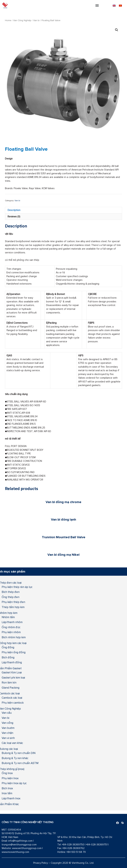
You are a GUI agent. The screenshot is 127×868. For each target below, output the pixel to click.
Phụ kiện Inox (10, 778)
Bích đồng (8, 657)
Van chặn (7, 733)
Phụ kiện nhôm (11, 632)
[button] (97, 5)
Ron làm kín (9, 682)
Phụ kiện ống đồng (14, 652)
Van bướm (8, 728)
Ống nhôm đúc (11, 627)
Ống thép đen (11, 597)
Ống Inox (7, 773)
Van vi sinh (8, 738)
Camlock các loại (12, 698)
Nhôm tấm (8, 617)
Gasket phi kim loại (13, 678)
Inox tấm (7, 793)
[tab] (63, 210)
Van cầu (7, 713)
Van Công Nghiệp (22, 20)
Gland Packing (11, 688)
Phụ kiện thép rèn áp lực (17, 587)
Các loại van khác (12, 743)
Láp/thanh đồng (12, 662)
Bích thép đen (11, 592)
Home (8, 20)
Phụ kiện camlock (13, 703)
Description (14, 210)
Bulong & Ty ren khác (15, 758)
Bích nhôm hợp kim (14, 637)
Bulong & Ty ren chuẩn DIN (19, 753)
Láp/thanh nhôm (12, 622)
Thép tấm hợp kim (13, 607)
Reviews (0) (14, 216)
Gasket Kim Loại (12, 672)
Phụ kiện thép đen (13, 602)
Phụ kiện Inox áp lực (14, 783)
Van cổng (7, 723)
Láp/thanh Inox (11, 798)
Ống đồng (8, 647)
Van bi (36, 20)
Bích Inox (7, 788)
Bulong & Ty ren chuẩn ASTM (20, 763)
